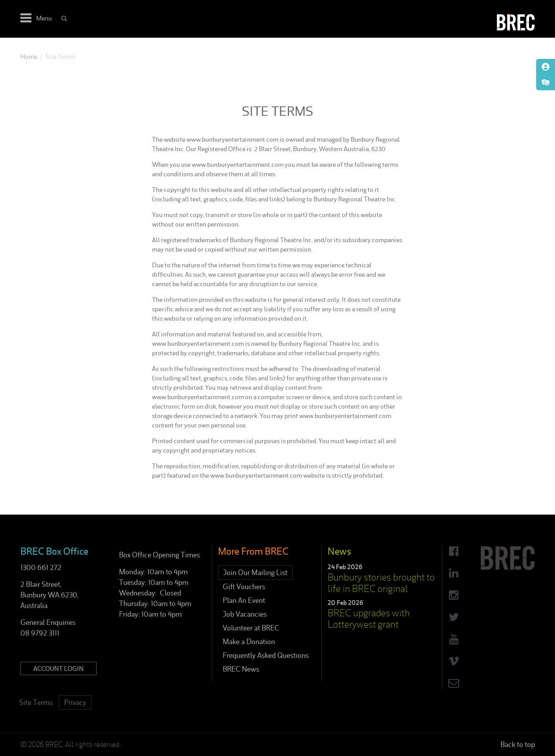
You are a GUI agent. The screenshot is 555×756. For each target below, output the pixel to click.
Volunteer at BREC (251, 628)
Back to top (518, 744)
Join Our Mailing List (255, 572)
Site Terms (36, 702)
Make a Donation (249, 642)
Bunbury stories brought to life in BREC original (381, 583)
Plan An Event (244, 600)
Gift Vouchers (244, 587)
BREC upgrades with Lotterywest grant (369, 619)
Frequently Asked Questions (266, 655)
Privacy (75, 702)
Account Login (59, 668)
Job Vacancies (245, 614)
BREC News (241, 669)
